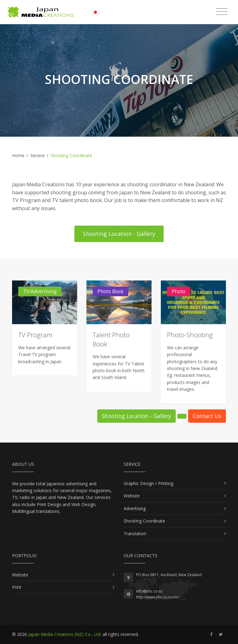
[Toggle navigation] (222, 12)
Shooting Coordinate (144, 521)
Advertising (135, 508)
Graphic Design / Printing (148, 483)
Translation (135, 534)
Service (37, 155)
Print (17, 587)
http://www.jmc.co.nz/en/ (158, 597)
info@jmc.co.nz (149, 591)
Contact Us (207, 416)
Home (18, 155)
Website (132, 496)
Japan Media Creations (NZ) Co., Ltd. (65, 634)
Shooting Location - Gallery (119, 234)
